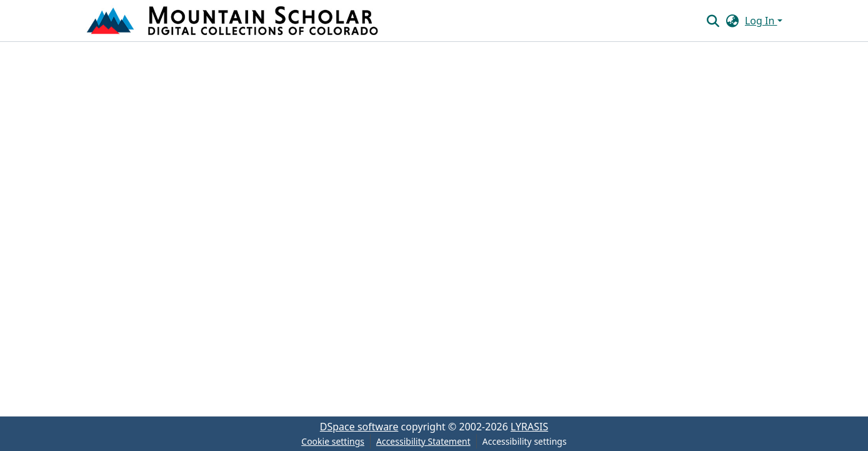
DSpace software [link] (359, 427)
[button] (234, 21)
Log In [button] (761, 21)
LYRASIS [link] (529, 427)
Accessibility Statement (423, 441)
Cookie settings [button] (333, 441)
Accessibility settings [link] (525, 441)
